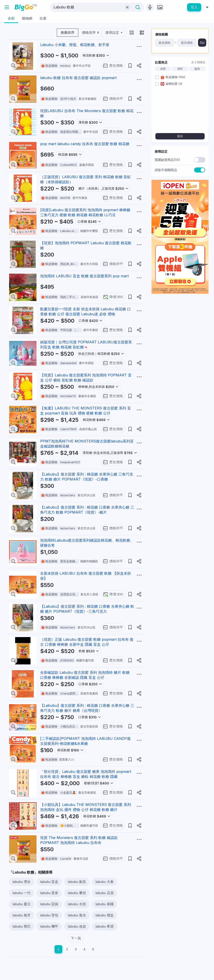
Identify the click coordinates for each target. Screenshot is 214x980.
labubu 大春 (105, 882)
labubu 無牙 (22, 915)
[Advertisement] (180, 326)
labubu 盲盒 (49, 882)
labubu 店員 (105, 893)
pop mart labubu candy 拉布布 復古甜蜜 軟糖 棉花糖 (85, 144)
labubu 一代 (22, 893)
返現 (197, 69)
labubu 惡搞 (49, 904)
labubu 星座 (49, 893)
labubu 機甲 (49, 926)
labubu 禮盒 (105, 915)
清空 (180, 69)
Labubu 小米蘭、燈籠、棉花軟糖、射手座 (75, 45)
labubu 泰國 (105, 904)
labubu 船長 (77, 882)
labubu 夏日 (22, 904)
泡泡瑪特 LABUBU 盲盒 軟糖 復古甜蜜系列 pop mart (84, 276)
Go (202, 42)
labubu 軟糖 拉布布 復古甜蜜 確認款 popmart (78, 78)
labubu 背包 (49, 915)
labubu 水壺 (77, 904)
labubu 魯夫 (77, 915)
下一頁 (76, 938)
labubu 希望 (105, 926)
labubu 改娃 (77, 926)
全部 (163, 69)
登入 (194, 7)
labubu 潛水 (22, 882)
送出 (180, 136)
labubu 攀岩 (77, 893)
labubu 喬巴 (22, 926)
